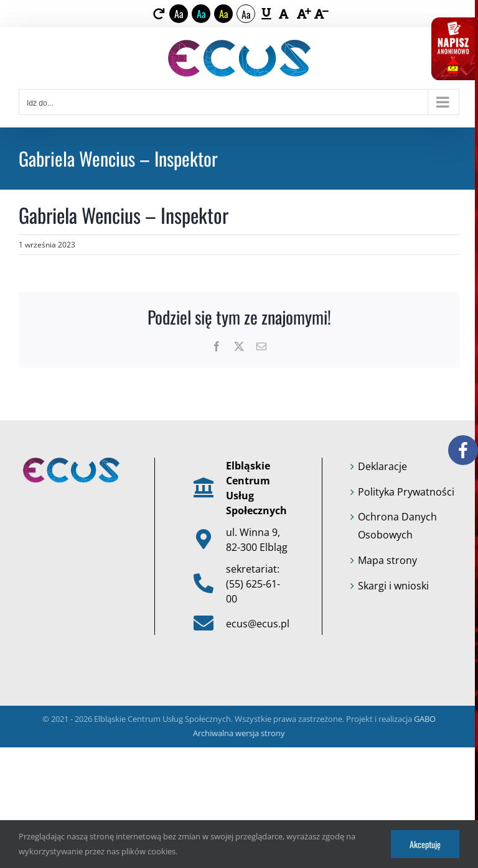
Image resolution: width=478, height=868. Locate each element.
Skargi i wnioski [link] (393, 586)
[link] (159, 14)
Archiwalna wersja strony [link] (239, 733)
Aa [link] (179, 14)
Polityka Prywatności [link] (406, 492)
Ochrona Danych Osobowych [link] (397, 526)
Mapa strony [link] (387, 560)
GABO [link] (425, 719)
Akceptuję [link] (425, 844)
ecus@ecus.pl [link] (258, 624)
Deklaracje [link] (382, 466)
